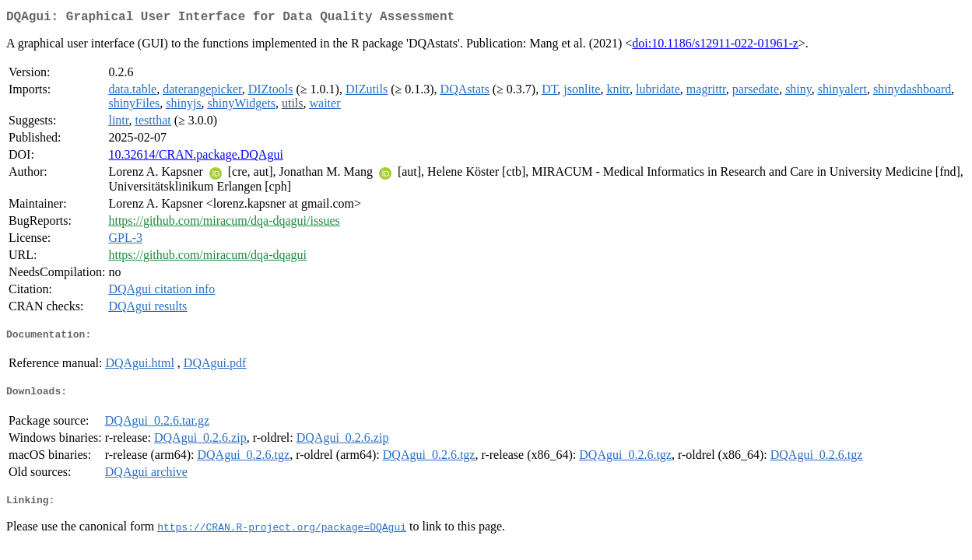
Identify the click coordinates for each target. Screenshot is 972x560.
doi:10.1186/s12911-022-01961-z (715, 46)
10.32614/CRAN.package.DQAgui (195, 157)
